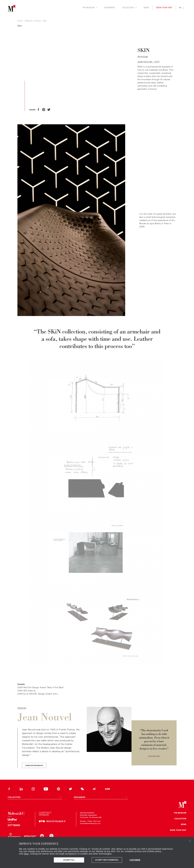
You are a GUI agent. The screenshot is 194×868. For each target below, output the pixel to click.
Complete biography (34, 765)
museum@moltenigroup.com (90, 823)
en (180, 7)
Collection (180, 819)
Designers (110, 8)
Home (20, 21)
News (146, 8)
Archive (38, 21)
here (26, 854)
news (184, 824)
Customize (135, 860)
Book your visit (164, 8)
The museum (180, 813)
